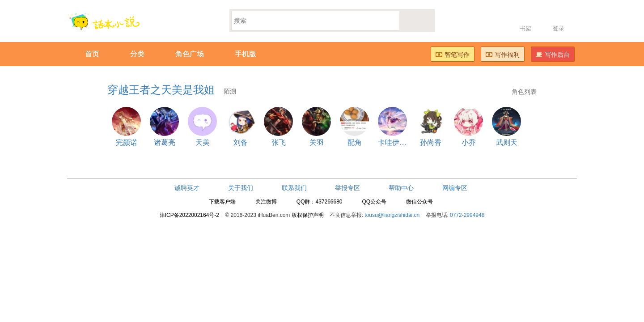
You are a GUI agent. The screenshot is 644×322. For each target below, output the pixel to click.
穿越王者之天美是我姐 (172, 90)
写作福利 (503, 55)
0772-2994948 (467, 215)
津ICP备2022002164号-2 (189, 215)
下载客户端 (222, 202)
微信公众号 (419, 202)
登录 (559, 28)
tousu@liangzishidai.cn (392, 215)
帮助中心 (401, 188)
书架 (525, 28)
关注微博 (266, 202)
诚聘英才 (187, 188)
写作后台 (553, 55)
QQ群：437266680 (320, 202)
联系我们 (294, 188)
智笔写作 (453, 55)
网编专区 (455, 188)
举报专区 (347, 188)
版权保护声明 (308, 215)
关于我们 (241, 188)
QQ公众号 (374, 202)
